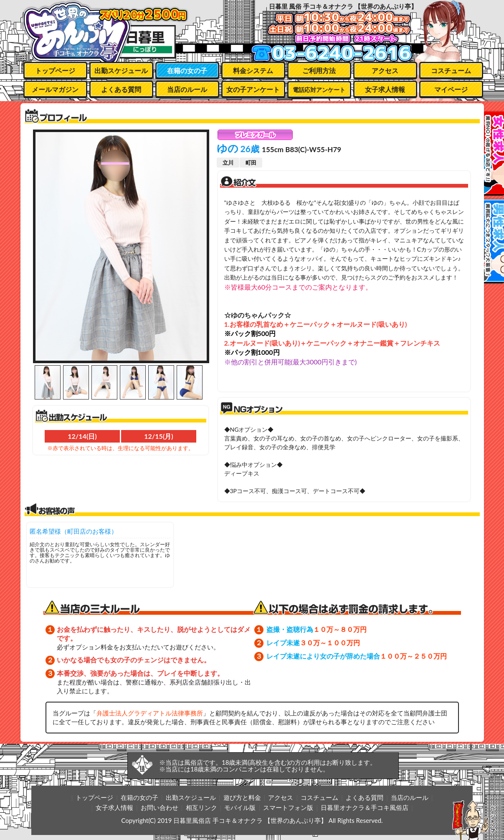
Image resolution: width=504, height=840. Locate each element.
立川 (228, 163)
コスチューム (451, 70)
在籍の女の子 (187, 70)
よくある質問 (121, 89)
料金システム (253, 70)
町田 (251, 163)
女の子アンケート (253, 89)
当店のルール (187, 89)
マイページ (451, 89)
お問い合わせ (160, 807)
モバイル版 (240, 807)
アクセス (385, 70)
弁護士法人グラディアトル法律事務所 (150, 713)
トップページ (55, 70)
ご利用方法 (319, 70)
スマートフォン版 (288, 807)
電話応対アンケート (319, 90)
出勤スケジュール (121, 70)
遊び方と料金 (242, 797)
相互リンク (201, 807)
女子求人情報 (385, 89)
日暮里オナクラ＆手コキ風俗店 (365, 807)
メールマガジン (55, 89)
